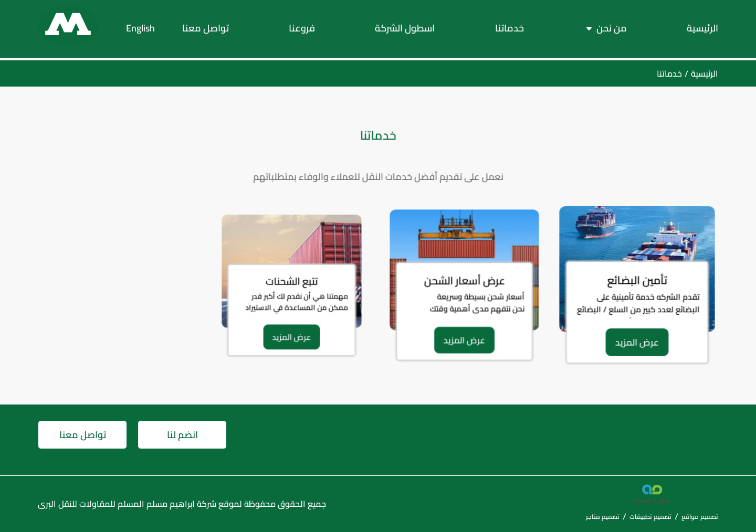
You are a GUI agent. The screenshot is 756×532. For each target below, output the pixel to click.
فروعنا (302, 26)
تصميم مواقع (700, 517)
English (140, 26)
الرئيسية (702, 26)
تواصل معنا (206, 26)
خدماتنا (510, 26)
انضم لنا (182, 435)
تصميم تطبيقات (650, 517)
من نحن (612, 26)
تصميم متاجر (603, 517)
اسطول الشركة (405, 26)
